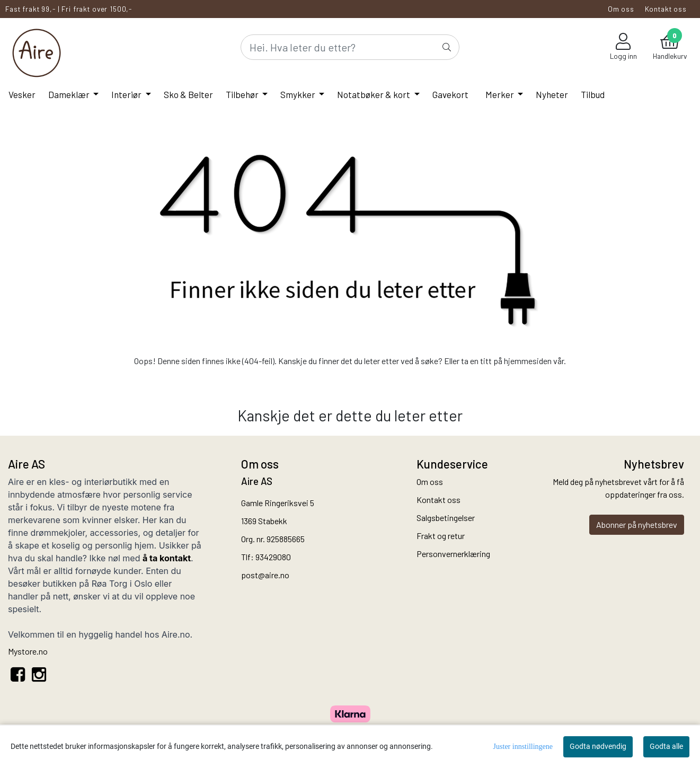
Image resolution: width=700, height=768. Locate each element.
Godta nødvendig (598, 746)
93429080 (273, 557)
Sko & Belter (188, 94)
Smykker (299, 94)
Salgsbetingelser (446, 518)
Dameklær (70, 94)
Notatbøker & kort (374, 94)
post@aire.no (265, 575)
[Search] (350, 47)
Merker (500, 94)
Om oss (621, 9)
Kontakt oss (666, 9)
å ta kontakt (167, 558)
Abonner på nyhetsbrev (637, 524)
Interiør (127, 94)
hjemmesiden (528, 361)
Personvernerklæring (453, 554)
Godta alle (666, 746)
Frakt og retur (441, 536)
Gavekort (450, 94)
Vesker (22, 94)
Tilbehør (243, 94)
